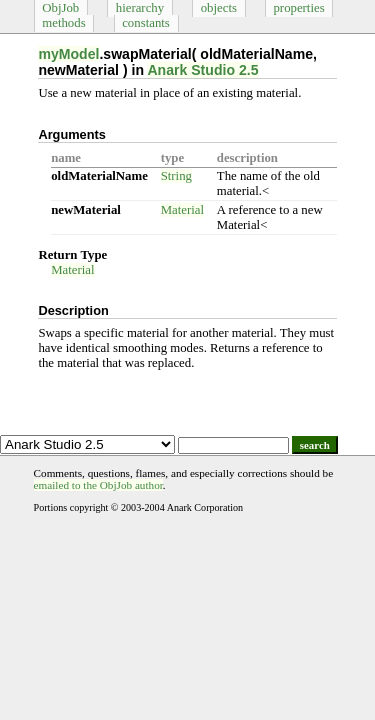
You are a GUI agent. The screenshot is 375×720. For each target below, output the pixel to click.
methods (63, 23)
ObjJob (60, 8)
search (315, 445)
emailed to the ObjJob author (98, 485)
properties (298, 8)
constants (146, 23)
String (176, 176)
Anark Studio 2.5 (202, 70)
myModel (68, 54)
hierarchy (140, 8)
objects (219, 8)
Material (182, 210)
